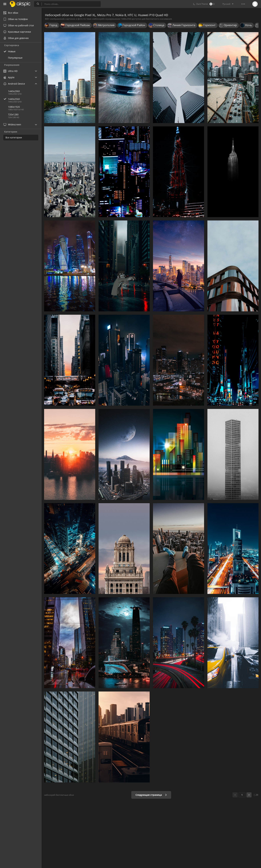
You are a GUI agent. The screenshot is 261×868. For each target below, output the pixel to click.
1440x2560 (25, 99)
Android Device (14, 84)
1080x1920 (14, 107)
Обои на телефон (16, 19)
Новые (12, 51)
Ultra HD (10, 71)
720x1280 (13, 114)
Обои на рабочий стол (19, 25)
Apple (9, 77)
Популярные (15, 58)
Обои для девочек (16, 38)
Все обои (11, 13)
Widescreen (12, 124)
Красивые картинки (17, 32)
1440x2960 (14, 91)
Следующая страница (151, 795)
